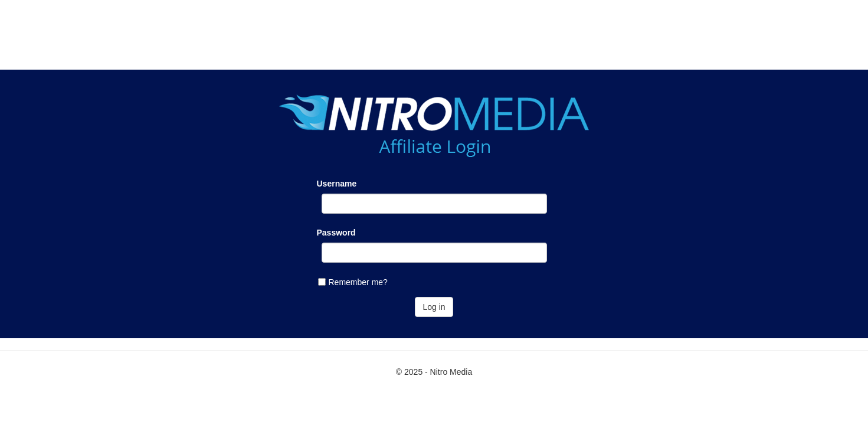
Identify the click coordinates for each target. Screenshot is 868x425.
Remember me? (358, 282)
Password (336, 233)
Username (337, 184)
